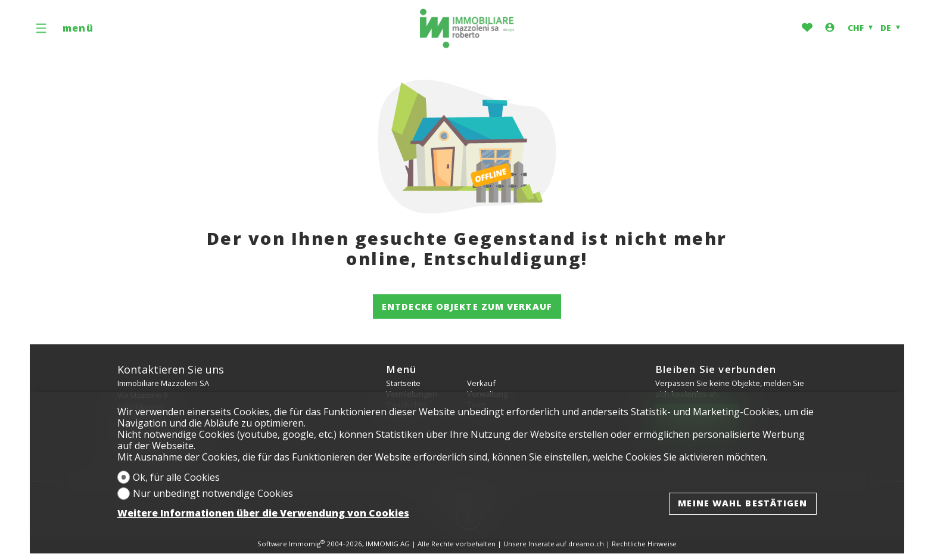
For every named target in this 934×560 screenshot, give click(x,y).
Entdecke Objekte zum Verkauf (467, 306)
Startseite (403, 383)
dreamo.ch (586, 544)
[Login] (830, 28)
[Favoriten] (807, 28)
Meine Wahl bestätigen (742, 503)
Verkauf (481, 383)
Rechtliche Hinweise (644, 544)
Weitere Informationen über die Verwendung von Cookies (263, 513)
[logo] (467, 29)
